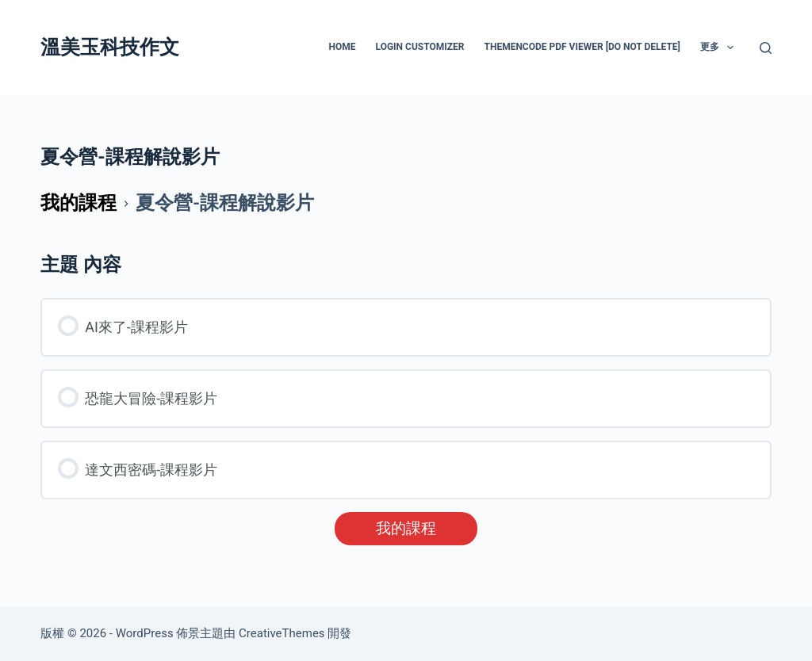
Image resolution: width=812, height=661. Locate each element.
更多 (720, 48)
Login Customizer (420, 47)
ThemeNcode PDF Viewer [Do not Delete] (582, 47)
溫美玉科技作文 (110, 47)
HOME (343, 47)
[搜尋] (766, 48)
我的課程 (406, 529)
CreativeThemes (282, 633)
